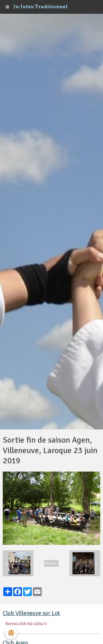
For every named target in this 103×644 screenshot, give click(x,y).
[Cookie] (11, 633)
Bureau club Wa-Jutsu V (26, 624)
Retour (51, 563)
